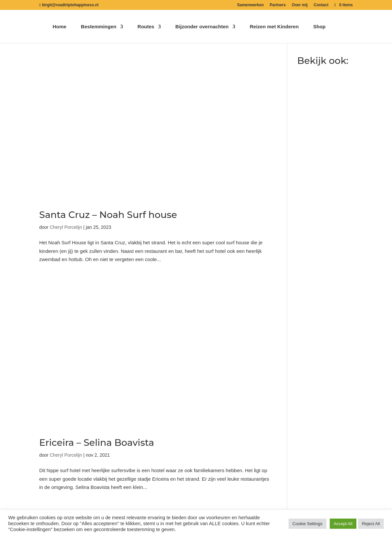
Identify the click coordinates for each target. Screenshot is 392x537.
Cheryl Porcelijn (66, 227)
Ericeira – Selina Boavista (97, 443)
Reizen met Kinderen (274, 27)
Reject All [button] (371, 524)
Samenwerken (251, 5)
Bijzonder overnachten (202, 27)
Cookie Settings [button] (308, 524)
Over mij (300, 5)
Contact (321, 5)
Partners (278, 5)
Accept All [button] (343, 524)
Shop (320, 27)
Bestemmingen (99, 27)
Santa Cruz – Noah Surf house (108, 215)
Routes (146, 27)
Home (60, 27)
